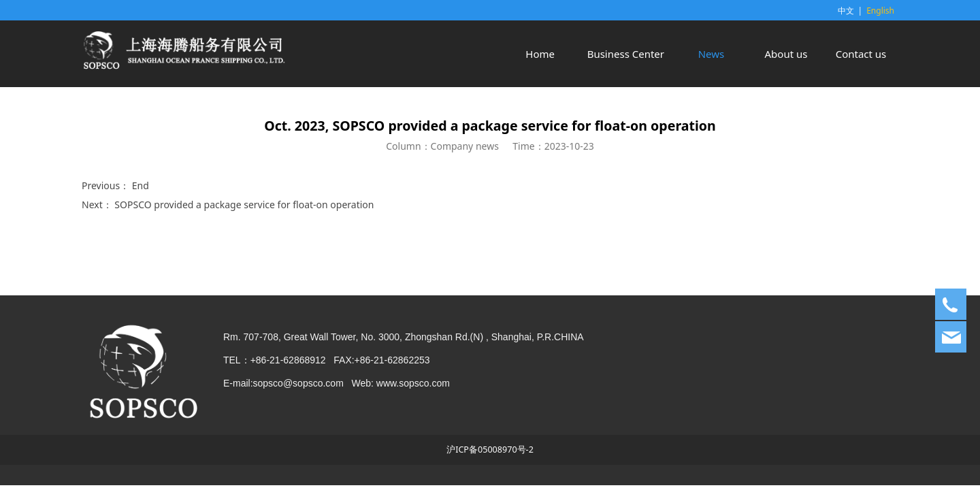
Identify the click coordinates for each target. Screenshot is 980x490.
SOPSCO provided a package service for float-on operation (244, 205)
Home (540, 54)
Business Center (626, 54)
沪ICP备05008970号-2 (490, 450)
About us (786, 54)
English (880, 11)
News (712, 54)
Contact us (861, 54)
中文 (846, 11)
